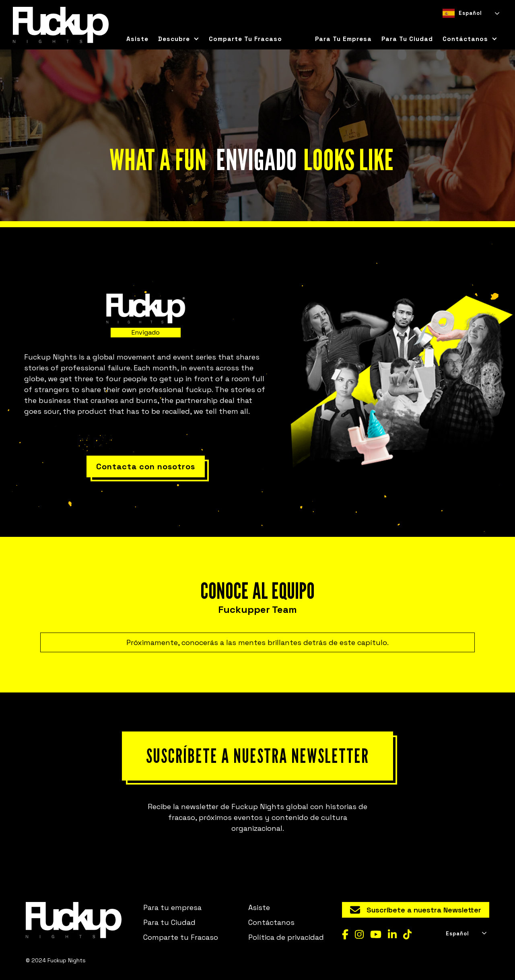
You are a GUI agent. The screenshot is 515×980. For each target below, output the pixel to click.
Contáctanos (271, 922)
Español (462, 13)
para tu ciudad (407, 39)
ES (446, 26)
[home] (61, 25)
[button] (179, 39)
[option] (460, 26)
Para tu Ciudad (169, 922)
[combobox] (470, 13)
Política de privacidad (286, 937)
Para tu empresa (343, 39)
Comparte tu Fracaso (245, 39)
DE (474, 26)
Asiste (137, 39)
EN (460, 26)
